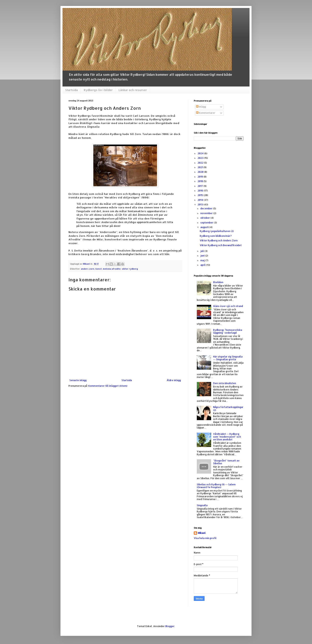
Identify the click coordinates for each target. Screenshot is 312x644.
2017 (201, 186)
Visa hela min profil (205, 538)
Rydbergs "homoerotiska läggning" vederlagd (228, 331)
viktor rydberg (130, 269)
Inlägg (201, 107)
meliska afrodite (112, 269)
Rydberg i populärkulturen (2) (217, 231)
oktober (205, 218)
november (207, 213)
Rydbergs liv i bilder (98, 90)
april (203, 265)
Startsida (72, 90)
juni (203, 256)
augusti (205, 227)
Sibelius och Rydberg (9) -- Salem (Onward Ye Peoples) (216, 486)
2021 (201, 167)
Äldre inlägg (174, 380)
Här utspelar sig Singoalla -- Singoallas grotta (228, 358)
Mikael (202, 533)
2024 (201, 153)
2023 (201, 158)
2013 (201, 204)
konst (99, 269)
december (207, 208)
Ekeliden (218, 282)
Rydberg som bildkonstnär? (216, 236)
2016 (201, 191)
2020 (201, 172)
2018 (201, 181)
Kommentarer (206, 113)
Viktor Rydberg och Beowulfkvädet (221, 245)
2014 (201, 200)
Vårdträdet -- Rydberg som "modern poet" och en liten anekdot (227, 437)
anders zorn (88, 269)
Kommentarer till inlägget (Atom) (108, 386)
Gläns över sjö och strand (228, 306)
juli (202, 251)
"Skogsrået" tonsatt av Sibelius (226, 462)
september (207, 223)
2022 (201, 163)
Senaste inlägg (78, 380)
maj (203, 260)
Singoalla (202, 505)
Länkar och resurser (133, 90)
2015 (201, 195)
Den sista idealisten (225, 383)
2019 (201, 177)
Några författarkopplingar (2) (228, 408)
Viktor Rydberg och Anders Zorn (219, 240)
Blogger (170, 626)
